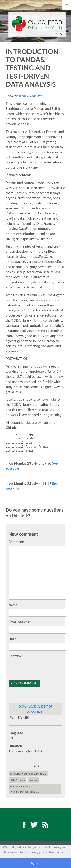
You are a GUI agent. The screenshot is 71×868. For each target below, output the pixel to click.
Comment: (16, 542)
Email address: (19, 622)
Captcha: (15, 656)
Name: (13, 605)
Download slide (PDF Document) (35, 709)
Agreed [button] (36, 863)
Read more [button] (57, 852)
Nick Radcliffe (32, 96)
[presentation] (37, 667)
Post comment (24, 683)
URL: (12, 639)
